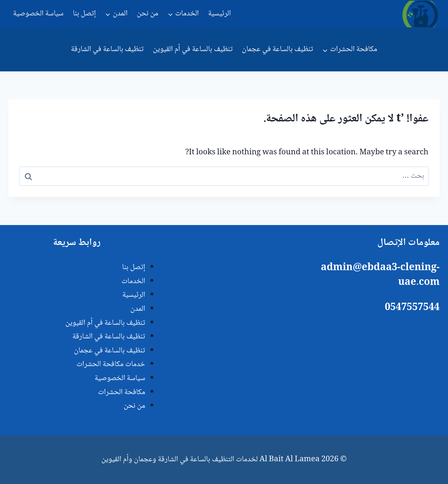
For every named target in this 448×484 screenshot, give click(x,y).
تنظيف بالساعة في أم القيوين (193, 49)
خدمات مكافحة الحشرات (111, 364)
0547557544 (412, 308)
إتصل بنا (84, 14)
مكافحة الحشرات (122, 392)
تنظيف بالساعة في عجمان (277, 49)
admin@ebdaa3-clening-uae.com (380, 275)
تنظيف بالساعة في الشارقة (107, 49)
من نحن (148, 14)
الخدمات (133, 281)
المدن (138, 309)
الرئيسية (219, 14)
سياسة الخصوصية (38, 14)
